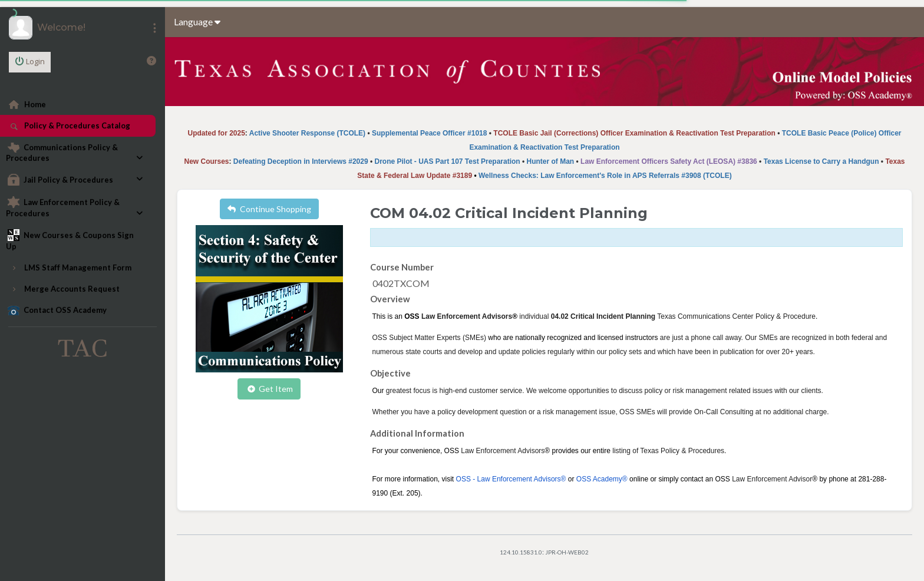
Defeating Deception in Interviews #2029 (301, 161)
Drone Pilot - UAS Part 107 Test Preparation (447, 161)
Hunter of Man (551, 161)
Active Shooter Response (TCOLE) (307, 133)
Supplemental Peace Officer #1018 (429, 133)
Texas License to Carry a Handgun (821, 161)
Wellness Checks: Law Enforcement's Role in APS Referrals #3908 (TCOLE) (605, 176)
